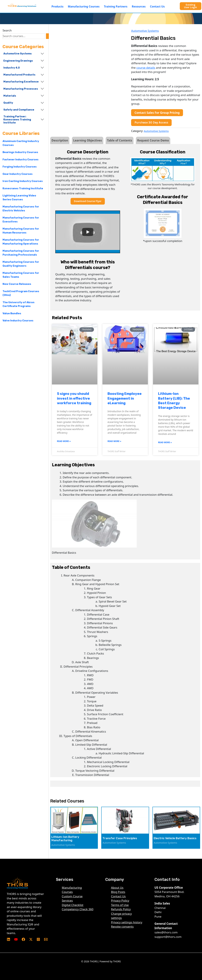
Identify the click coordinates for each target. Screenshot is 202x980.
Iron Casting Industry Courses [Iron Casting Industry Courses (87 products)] (23, 181)
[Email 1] (46, 939)
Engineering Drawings (18, 61)
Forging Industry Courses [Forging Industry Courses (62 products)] (20, 167)
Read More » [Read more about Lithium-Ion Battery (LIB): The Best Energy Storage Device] (165, 442)
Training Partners (116, 6)
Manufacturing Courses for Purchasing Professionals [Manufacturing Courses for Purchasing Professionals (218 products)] (21, 253)
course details (146, 68)
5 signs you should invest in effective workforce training (74, 398)
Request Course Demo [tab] (153, 140)
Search (7, 30)
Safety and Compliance (19, 110)
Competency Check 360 (78, 909)
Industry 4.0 (12, 68)
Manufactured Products (19, 75)
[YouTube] (16, 939)
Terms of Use (120, 905)
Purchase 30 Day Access (151, 122)
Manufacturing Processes (21, 89)
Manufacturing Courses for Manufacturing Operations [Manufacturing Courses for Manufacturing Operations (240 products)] (21, 242)
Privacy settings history (127, 922)
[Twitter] (31, 939)
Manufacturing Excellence (21, 82)
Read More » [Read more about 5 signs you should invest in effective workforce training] (64, 441)
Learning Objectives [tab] (88, 140)
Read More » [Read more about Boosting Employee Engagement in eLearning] (114, 441)
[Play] (88, 232)
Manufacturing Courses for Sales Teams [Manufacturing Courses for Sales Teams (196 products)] (21, 275)
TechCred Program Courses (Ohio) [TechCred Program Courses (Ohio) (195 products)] (21, 293)
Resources (139, 6)
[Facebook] (23, 939)
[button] (58, 6)
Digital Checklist (73, 905)
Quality (8, 103)
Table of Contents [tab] (120, 140)
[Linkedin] (8, 939)
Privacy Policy (120, 901)
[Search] (47, 36)
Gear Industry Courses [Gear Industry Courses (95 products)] (18, 174)
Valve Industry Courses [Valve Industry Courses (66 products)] (18, 321)
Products (57, 6)
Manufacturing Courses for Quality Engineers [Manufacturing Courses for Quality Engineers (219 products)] (21, 264)
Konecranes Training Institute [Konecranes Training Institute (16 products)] (23, 188)
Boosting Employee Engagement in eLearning (125, 398)
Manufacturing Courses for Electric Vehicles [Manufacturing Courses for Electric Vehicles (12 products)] (21, 209)
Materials (10, 96)
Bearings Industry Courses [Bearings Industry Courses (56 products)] (20, 152)
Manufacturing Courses (84, 6)
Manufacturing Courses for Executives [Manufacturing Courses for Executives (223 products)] (21, 220)
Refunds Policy (121, 909)
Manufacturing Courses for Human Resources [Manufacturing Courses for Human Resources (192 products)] (21, 231)
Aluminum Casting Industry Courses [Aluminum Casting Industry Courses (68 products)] (21, 143)
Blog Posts (118, 892)
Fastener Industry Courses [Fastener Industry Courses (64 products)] (21, 160)
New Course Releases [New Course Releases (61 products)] (17, 284)
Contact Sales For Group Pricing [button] (157, 113)
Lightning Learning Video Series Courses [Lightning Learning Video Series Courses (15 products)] (19, 198)
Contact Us (157, 6)
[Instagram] (38, 939)
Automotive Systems (18, 54)
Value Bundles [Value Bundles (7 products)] (12, 313)
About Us (117, 888)
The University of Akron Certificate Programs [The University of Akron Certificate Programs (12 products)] (18, 304)
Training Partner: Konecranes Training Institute (17, 120)
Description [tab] (60, 140)
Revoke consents (122, 927)
